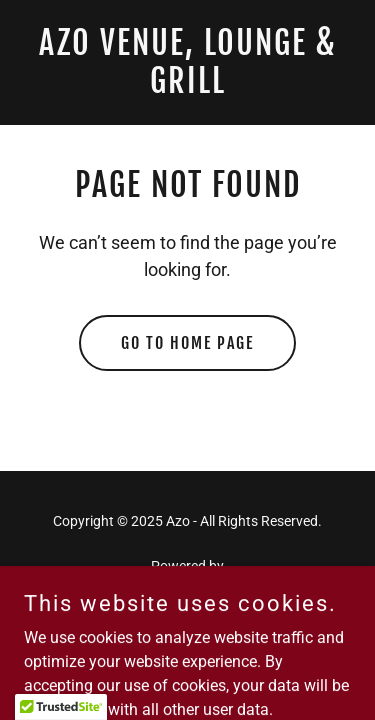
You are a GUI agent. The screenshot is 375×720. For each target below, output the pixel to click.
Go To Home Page (187, 343)
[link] (187, 87)
